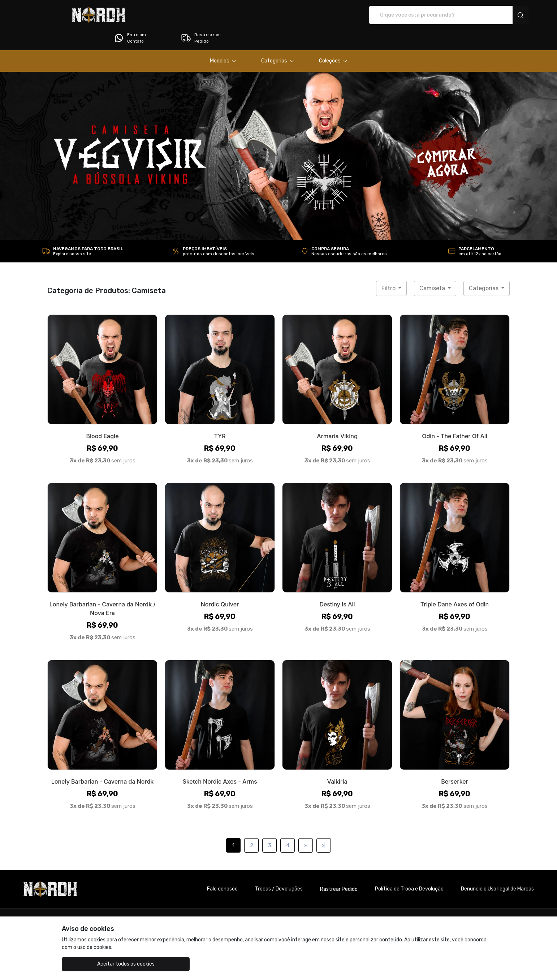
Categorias (484, 268)
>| (324, 825)
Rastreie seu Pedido (498, 15)
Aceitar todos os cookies (98, 964)
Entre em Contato (428, 15)
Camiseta (433, 268)
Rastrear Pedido (339, 869)
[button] (223, 41)
